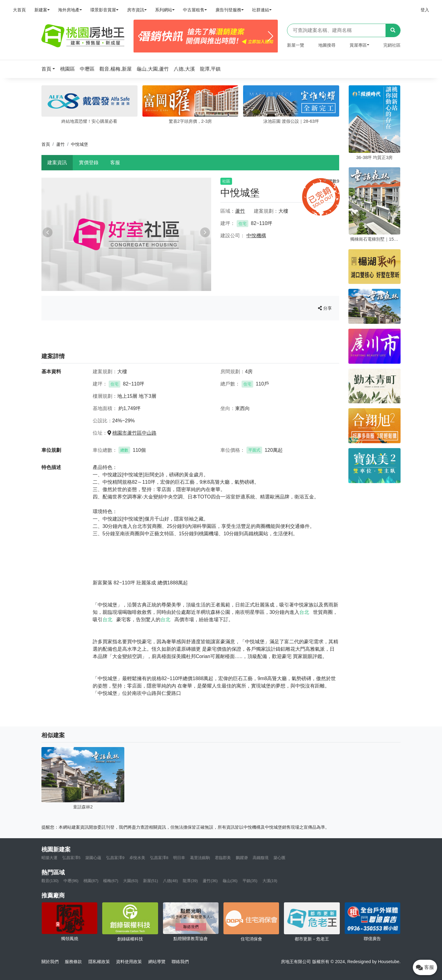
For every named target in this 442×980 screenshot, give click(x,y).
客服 (115, 163)
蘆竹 (60, 144)
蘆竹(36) (210, 881)
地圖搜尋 (327, 45)
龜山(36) (230, 881)
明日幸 (179, 858)
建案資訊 (57, 163)
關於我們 (50, 962)
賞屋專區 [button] (358, 45)
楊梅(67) (111, 881)
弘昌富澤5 (71, 858)
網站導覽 (157, 962)
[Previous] (141, 36)
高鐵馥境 (261, 858)
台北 (304, 612)
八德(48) (171, 881)
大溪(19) (270, 881)
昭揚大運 (49, 858)
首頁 (46, 144)
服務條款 (73, 962)
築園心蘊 (93, 858)
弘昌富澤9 (115, 858)
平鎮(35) (250, 881)
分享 (325, 308)
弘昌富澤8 (159, 858)
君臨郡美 (223, 858)
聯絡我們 (180, 962)
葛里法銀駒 (200, 858)
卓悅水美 (137, 858)
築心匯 (279, 858)
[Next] (271, 36)
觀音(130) (50, 881)
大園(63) (131, 881)
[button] (50, 69)
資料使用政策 (129, 962)
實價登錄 (89, 163)
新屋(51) (151, 881)
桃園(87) (91, 881)
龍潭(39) (190, 881)
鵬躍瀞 (242, 858)
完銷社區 (392, 45)
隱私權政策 (99, 962)
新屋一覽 (296, 45)
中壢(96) (71, 881)
